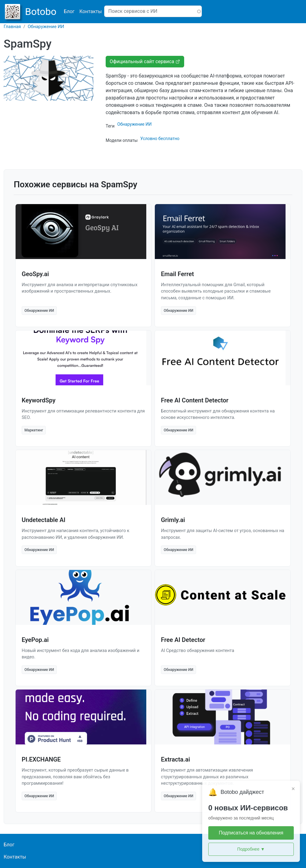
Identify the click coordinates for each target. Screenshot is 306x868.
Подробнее (251, 849)
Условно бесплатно (160, 139)
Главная (12, 27)
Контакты (91, 11)
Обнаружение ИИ (46, 27)
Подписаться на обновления (251, 833)
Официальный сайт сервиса (145, 61)
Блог (69, 11)
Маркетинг (34, 430)
